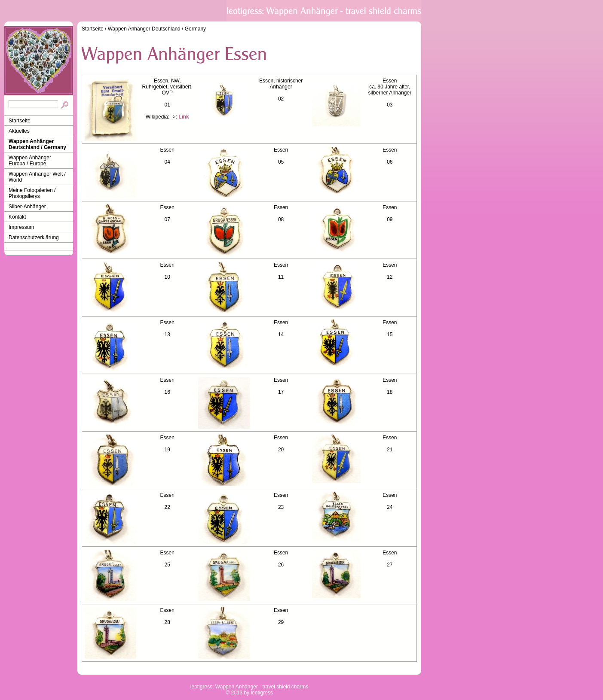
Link (184, 117)
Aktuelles (19, 131)
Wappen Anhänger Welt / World (37, 177)
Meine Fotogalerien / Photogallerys (32, 193)
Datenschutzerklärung (34, 237)
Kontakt (17, 217)
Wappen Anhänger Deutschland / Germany (37, 144)
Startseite (20, 121)
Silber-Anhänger (27, 207)
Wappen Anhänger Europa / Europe (30, 161)
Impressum (21, 227)
